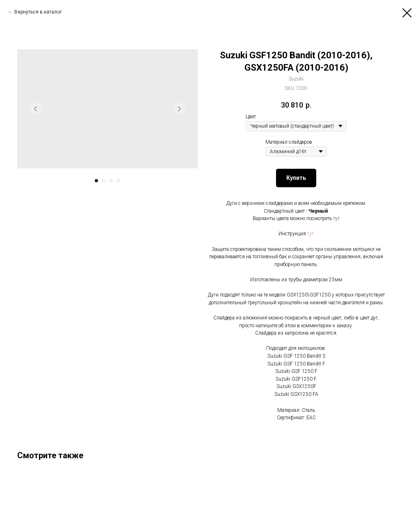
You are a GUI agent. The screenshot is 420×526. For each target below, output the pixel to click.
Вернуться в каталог (38, 12)
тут (336, 218)
